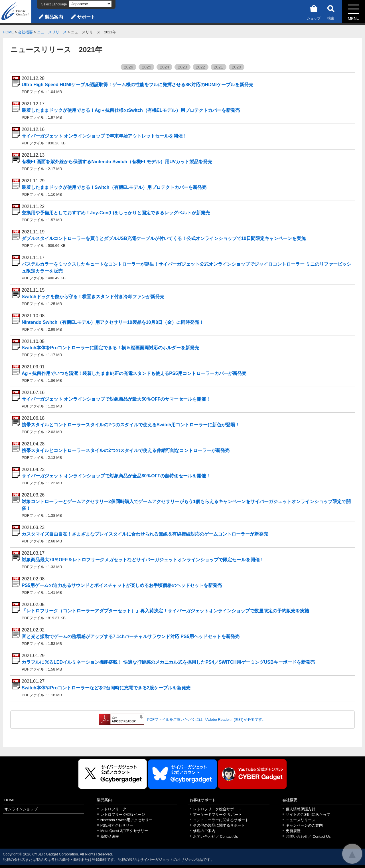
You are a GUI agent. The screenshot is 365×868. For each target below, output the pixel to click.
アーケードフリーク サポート (218, 814)
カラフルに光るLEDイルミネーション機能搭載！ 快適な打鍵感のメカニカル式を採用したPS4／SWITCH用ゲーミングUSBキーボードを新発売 (168, 662)
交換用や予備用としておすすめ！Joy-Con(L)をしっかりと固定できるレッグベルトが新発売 (116, 213)
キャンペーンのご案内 (304, 825)
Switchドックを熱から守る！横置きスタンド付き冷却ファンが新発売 (93, 297)
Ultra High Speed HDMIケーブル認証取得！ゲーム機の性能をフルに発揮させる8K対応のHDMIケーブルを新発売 (137, 85)
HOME (8, 32)
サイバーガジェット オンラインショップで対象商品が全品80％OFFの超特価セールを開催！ (116, 476)
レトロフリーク (113, 809)
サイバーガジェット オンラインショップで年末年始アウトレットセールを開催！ (104, 136)
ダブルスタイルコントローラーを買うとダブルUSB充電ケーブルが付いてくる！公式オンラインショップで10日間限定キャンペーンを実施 (164, 238)
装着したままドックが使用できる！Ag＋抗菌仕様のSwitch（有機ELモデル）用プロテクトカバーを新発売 (131, 110)
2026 (129, 67)
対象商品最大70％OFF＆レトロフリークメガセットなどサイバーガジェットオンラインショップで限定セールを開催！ (143, 560)
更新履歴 (293, 831)
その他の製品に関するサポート (219, 825)
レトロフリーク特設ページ (123, 814)
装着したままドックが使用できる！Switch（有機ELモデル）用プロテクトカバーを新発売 (114, 187)
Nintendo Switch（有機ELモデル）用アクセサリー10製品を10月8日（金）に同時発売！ (113, 322)
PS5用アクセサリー (117, 825)
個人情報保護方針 (301, 809)
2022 (200, 67)
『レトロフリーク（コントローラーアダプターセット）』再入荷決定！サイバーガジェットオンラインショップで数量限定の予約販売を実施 (165, 611)
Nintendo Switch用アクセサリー (126, 820)
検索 (331, 12)
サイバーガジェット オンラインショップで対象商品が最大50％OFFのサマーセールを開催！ (116, 399)
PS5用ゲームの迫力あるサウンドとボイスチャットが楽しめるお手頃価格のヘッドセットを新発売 (122, 585)
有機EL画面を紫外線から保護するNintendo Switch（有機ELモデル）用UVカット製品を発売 (117, 162)
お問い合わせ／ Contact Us (216, 836)
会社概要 (25, 32)
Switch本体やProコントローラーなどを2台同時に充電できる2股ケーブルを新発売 (106, 688)
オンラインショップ (21, 809)
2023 (182, 67)
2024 (165, 67)
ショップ (314, 12)
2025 (147, 67)
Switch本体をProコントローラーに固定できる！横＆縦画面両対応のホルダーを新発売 (110, 348)
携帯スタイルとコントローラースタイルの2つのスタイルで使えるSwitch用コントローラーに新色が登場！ (131, 425)
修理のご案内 (204, 831)
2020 (236, 67)
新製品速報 (110, 836)
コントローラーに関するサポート (221, 820)
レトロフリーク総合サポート (217, 809)
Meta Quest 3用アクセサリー (124, 831)
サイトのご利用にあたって (308, 814)
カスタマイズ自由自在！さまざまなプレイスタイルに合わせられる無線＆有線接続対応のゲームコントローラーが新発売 (145, 534)
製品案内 (54, 17)
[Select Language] (90, 4)
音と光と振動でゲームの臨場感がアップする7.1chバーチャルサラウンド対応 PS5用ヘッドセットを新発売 (131, 636)
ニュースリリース (52, 32)
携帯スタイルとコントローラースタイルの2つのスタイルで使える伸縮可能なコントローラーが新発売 (126, 450)
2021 (218, 67)
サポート (86, 17)
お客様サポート (203, 800)
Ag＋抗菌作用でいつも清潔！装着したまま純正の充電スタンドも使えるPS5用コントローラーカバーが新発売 (134, 373)
